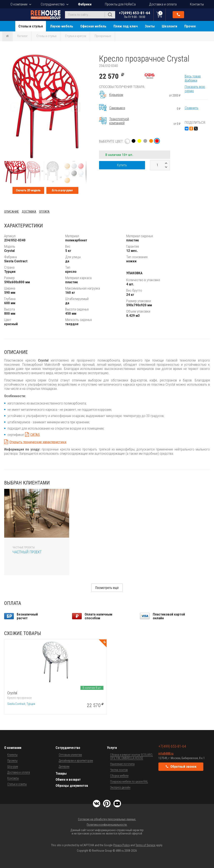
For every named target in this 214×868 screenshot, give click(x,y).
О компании (19, 4)
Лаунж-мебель (62, 26)
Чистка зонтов (119, 770)
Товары (61, 773)
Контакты (197, 4)
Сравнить (192, 108)
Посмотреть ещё (107, 588)
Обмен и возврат (68, 780)
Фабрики (85, 4)
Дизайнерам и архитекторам (76, 761)
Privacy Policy (122, 845)
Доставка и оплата (163, 4)
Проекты (12, 761)
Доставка (29, 212)
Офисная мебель (93, 26)
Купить (122, 165)
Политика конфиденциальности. (107, 825)
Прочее (190, 26)
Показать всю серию (195, 89)
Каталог (23, 36)
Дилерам (64, 766)
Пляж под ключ (126, 26)
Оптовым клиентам (70, 755)
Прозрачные (103, 36)
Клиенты (12, 755)
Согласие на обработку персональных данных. (107, 819)
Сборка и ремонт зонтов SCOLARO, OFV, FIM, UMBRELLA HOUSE (131, 756)
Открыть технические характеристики (38, 442)
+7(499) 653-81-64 (135, 15)
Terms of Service (145, 845)
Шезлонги (169, 26)
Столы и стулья (31, 26)
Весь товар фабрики (193, 78)
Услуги (112, 748)
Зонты (150, 26)
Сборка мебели (119, 776)
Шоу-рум (13, 766)
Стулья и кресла (76, 36)
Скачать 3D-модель (28, 190)
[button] (83, 58)
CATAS (35, 435)
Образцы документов (72, 786)
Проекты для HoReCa (120, 4)
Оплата (44, 212)
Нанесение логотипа (122, 764)
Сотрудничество (53, 4)
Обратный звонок (178, 15)
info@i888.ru (166, 753)
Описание (11, 212)
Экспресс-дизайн (120, 787)
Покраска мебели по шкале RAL (129, 782)
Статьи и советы (17, 784)
